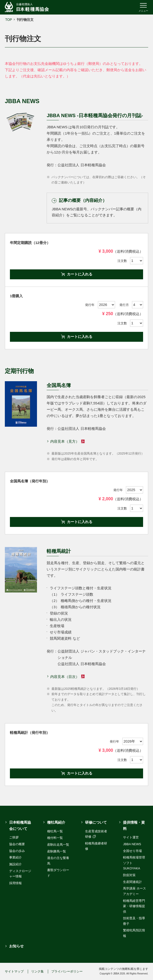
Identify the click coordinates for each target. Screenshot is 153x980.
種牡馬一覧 (55, 831)
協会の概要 (17, 844)
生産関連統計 (132, 882)
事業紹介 (15, 857)
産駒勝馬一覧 (57, 851)
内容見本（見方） (67, 441)
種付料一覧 (55, 838)
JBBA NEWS (132, 844)
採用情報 (15, 883)
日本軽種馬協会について (20, 825)
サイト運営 (131, 837)
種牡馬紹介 (56, 822)
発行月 (124, 305)
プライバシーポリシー (67, 971)
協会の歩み (17, 851)
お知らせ (16, 946)
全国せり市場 (132, 851)
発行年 (90, 305)
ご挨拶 (14, 837)
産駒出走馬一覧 (58, 845)
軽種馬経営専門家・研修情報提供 (134, 906)
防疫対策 (129, 875)
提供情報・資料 (134, 825)
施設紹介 (15, 864)
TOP (9, 20)
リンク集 (37, 971)
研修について (96, 822)
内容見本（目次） (67, 677)
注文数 (122, 261)
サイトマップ (14, 971)
